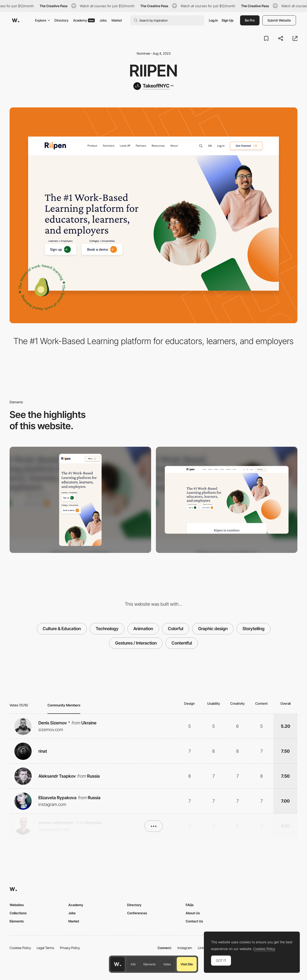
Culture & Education (62, 629)
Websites (17, 905)
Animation (143, 629)
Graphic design (213, 629)
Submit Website (279, 20)
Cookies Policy (20, 948)
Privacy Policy (70, 948)
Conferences (137, 913)
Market (117, 20)
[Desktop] (227, 500)
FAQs (190, 905)
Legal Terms (45, 948)
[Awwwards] (16, 20)
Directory (61, 20)
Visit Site (187, 964)
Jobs (103, 20)
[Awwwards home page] (118, 964)
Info (133, 964)
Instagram (185, 948)
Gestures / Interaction (136, 643)
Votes (167, 964)
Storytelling (254, 629)
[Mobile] (80, 500)
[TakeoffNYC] (153, 86)
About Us (193, 913)
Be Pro (250, 20)
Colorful (176, 629)
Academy (84, 20)
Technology (107, 629)
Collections (18, 913)
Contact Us (194, 921)
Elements (150, 964)
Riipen (153, 70)
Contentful (182, 643)
